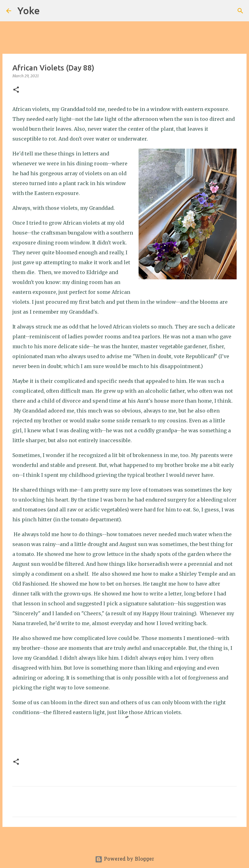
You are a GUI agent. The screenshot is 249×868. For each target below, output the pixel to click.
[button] (16, 90)
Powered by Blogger (124, 859)
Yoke (29, 11)
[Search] (49, 11)
